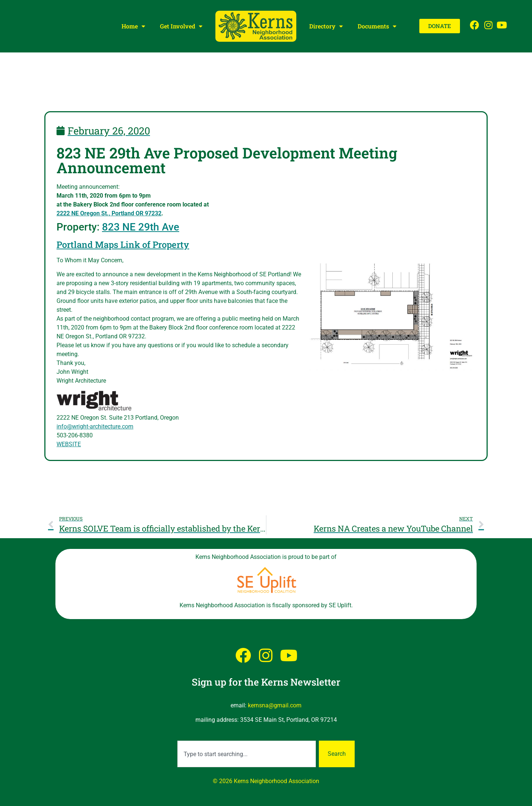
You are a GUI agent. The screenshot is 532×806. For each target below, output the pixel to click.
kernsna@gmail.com (275, 705)
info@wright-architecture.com (95, 426)
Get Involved (181, 26)
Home (133, 26)
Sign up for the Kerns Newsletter (266, 682)
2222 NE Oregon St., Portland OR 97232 (109, 213)
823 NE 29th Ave (141, 227)
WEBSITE (69, 444)
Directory (326, 26)
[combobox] (247, 754)
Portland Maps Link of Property (123, 245)
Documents (377, 26)
